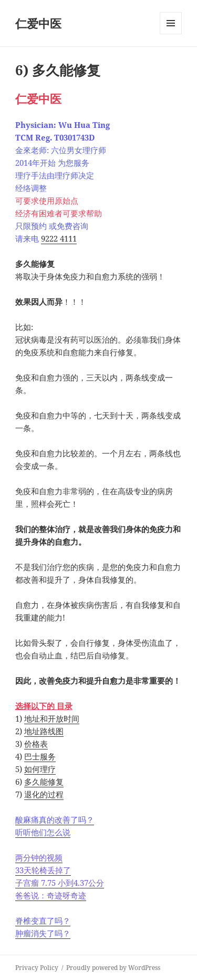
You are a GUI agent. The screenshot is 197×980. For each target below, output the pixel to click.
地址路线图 (44, 731)
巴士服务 (40, 756)
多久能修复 (44, 782)
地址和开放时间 (52, 718)
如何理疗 (40, 769)
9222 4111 (59, 238)
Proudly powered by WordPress (113, 968)
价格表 (36, 744)
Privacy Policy (37, 968)
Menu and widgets (171, 34)
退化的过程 (44, 794)
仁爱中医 (38, 23)
